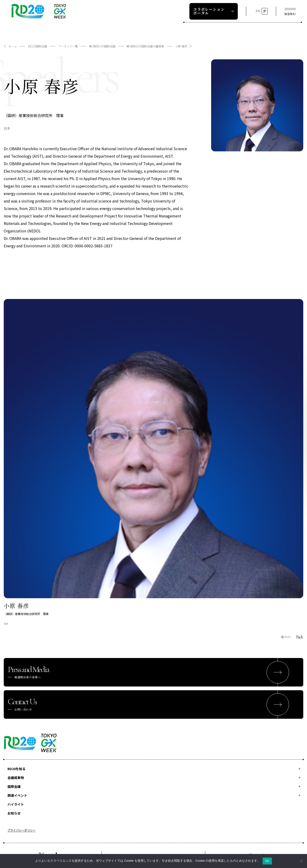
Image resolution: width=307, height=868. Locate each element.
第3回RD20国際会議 (102, 46)
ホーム (13, 46)
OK (267, 861)
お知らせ (14, 813)
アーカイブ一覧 (68, 46)
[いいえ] (301, 861)
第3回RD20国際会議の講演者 (145, 46)
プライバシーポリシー (22, 830)
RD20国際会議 (38, 46)
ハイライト (16, 804)
